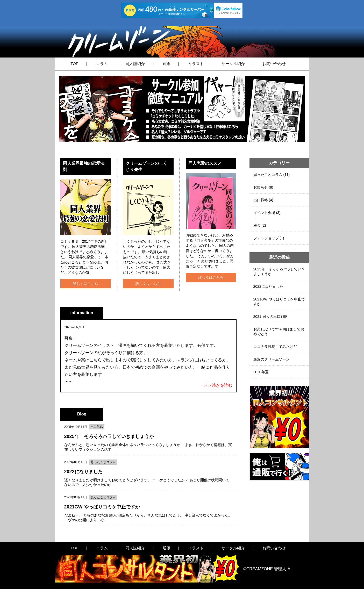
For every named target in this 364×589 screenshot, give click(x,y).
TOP (74, 64)
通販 (167, 64)
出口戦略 (261, 200)
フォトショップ (266, 238)
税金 (257, 225)
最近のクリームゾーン (272, 359)
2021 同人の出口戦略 (271, 317)
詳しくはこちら (85, 284)
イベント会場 (264, 213)
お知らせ (261, 187)
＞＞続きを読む (218, 385)
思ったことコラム (268, 175)
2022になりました (268, 286)
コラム (102, 64)
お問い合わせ (274, 64)
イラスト (196, 64)
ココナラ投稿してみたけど (275, 347)
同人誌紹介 (135, 64)
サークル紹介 (233, 64)
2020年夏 (261, 372)
